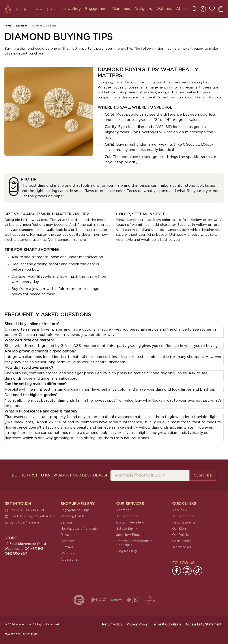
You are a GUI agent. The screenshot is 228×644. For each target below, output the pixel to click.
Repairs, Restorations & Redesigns (134, 543)
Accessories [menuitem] (70, 560)
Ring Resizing (126, 551)
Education (22, 26)
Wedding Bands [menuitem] (72, 516)
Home (8, 26)
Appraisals (124, 510)
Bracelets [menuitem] (68, 541)
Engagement (96, 9)
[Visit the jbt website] (133, 600)
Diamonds (121, 9)
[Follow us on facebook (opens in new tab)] (177, 571)
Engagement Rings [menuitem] (75, 510)
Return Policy (112, 625)
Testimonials (182, 547)
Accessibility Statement (203, 625)
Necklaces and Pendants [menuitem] (79, 529)
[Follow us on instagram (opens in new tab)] (187, 571)
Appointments (127, 516)
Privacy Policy (137, 625)
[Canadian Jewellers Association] (116, 600)
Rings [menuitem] (65, 535)
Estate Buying (127, 529)
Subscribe (203, 475)
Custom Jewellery (130, 523)
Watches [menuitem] (67, 553)
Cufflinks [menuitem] (67, 547)
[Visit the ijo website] (98, 600)
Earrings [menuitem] (66, 523)
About (182, 9)
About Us (179, 510)
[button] (194, 9)
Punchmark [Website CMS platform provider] (30, 634)
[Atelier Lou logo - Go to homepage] (32, 9)
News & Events (184, 523)
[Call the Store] (16, 554)
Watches (164, 9)
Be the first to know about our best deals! (59, 475)
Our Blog (179, 529)
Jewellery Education (132, 535)
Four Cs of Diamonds (194, 97)
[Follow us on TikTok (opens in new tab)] (198, 571)
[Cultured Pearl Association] (150, 600)
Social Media (182, 541)
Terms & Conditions (166, 625)
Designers (143, 9)
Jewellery (72, 9)
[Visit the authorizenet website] (79, 600)
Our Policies (181, 535)
